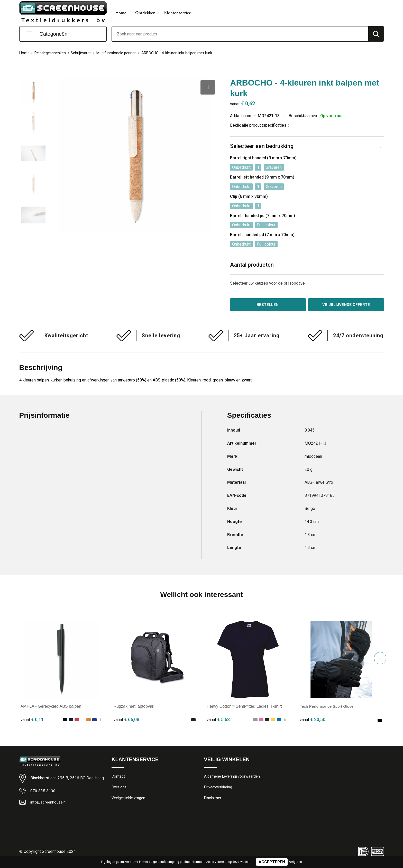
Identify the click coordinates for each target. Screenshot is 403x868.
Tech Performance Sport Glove (328, 707)
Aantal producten (252, 265)
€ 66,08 (126, 720)
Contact (118, 777)
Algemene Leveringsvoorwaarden (232, 777)
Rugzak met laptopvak (134, 707)
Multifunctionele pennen (117, 53)
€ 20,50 (313, 720)
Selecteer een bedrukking (262, 146)
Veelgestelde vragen (129, 799)
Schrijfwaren (81, 53)
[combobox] (240, 34)
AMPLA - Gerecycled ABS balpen (51, 707)
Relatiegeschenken (50, 53)
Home (121, 13)
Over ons (119, 788)
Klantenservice (178, 13)
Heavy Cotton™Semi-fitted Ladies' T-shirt (244, 707)
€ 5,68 (218, 720)
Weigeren (295, 862)
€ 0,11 (32, 720)
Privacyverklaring (218, 788)
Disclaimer (213, 799)
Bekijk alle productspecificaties (260, 125)
